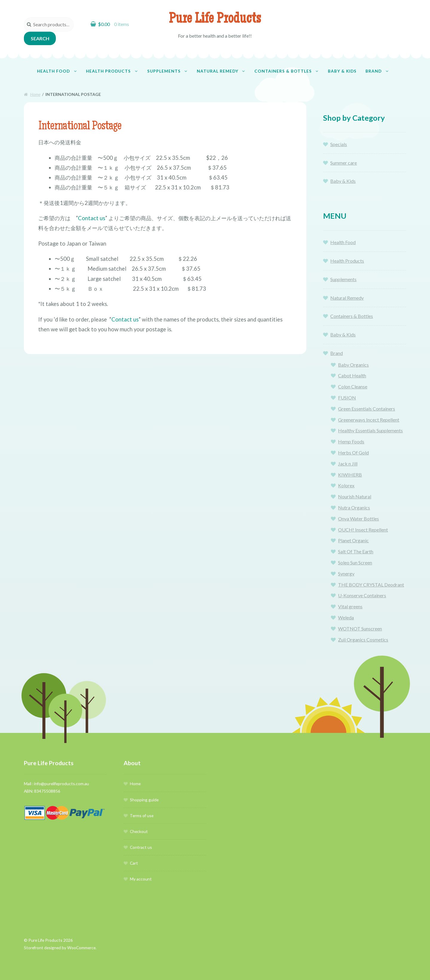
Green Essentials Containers (367, 409)
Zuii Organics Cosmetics (363, 640)
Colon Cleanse (353, 386)
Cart (134, 863)
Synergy (346, 574)
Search (40, 38)
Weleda (346, 617)
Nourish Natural (355, 496)
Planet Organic (353, 540)
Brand (374, 71)
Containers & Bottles (283, 71)
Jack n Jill (348, 464)
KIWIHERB (350, 475)
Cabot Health (352, 375)
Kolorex (346, 485)
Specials (339, 144)
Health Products (108, 71)
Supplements (164, 71)
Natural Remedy (218, 71)
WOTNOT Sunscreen (360, 628)
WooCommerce (81, 948)
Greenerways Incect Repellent (369, 420)
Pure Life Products (215, 20)
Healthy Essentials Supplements (370, 430)
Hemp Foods (351, 441)
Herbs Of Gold (353, 453)
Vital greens (350, 606)
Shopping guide (144, 800)
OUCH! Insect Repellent (363, 530)
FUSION (347, 398)
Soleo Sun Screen (355, 562)
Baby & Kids (342, 71)
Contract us (141, 847)
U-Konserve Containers (362, 595)
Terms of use (142, 816)
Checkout (139, 831)
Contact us (92, 218)
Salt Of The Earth (356, 551)
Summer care (344, 163)
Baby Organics (353, 365)
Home (35, 94)
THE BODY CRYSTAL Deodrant (371, 585)
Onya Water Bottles (358, 519)
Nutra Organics (354, 507)
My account (141, 879)
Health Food (53, 71)
